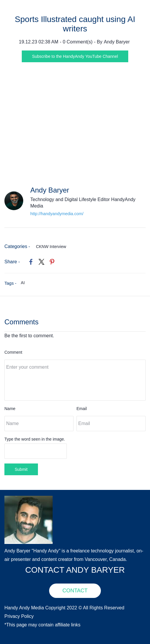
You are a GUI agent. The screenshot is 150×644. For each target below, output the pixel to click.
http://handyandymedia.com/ (57, 214)
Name (10, 409)
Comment (13, 352)
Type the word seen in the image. (35, 439)
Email (82, 409)
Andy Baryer (117, 42)
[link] (31, 262)
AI (23, 283)
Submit (21, 469)
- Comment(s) (76, 42)
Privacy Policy (19, 616)
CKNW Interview (51, 247)
